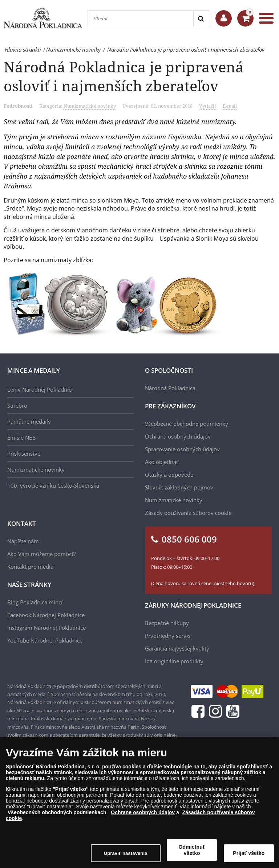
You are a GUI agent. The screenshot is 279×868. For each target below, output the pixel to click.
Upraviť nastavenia (126, 853)
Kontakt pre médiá (30, 567)
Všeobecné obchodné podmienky (187, 424)
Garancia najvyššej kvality (177, 648)
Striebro (17, 405)
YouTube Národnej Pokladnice (45, 640)
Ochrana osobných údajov (178, 436)
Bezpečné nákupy (167, 623)
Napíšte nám (23, 541)
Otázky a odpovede (169, 475)
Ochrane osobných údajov (143, 812)
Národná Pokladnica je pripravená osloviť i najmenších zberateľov (124, 76)
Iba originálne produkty (174, 661)
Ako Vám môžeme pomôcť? (41, 554)
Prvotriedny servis (168, 636)
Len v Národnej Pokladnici (40, 389)
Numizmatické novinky (90, 106)
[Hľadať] (141, 19)
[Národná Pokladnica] (43, 18)
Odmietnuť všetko (192, 850)
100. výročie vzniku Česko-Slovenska (53, 485)
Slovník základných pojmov (179, 487)
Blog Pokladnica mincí (35, 602)
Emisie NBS (21, 437)
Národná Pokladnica (170, 388)
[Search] (201, 19)
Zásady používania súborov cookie (188, 513)
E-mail (230, 106)
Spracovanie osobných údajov (182, 449)
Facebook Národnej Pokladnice (46, 615)
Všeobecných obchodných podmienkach (57, 812)
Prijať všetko (249, 853)
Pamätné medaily (29, 421)
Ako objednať (161, 462)
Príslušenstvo (24, 453)
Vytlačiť (208, 106)
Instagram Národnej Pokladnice (46, 628)
